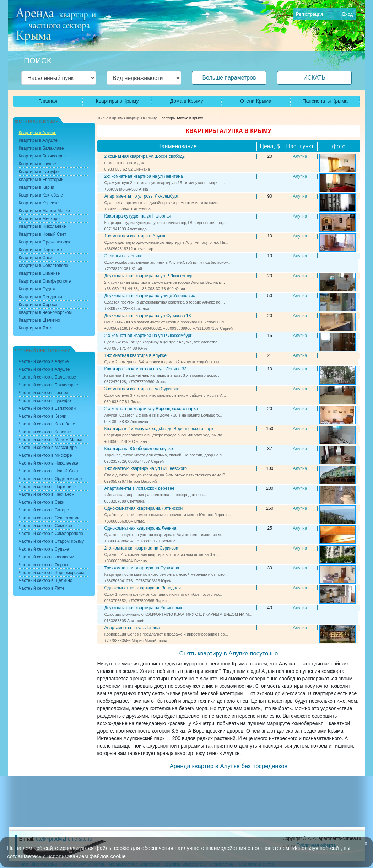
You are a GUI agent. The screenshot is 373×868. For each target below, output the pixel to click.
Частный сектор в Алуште (44, 369)
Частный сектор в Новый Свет (49, 471)
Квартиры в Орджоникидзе (45, 242)
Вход (348, 14)
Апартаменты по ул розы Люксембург (141, 196)
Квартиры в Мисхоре (39, 219)
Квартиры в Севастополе (44, 266)
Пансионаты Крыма (325, 101)
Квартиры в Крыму (117, 101)
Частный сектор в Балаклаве (47, 377)
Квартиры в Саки (36, 258)
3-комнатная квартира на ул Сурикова (142, 389)
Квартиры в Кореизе (39, 203)
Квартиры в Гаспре (37, 164)
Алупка (300, 156)
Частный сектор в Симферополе (51, 534)
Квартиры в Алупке (38, 133)
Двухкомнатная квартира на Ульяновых (143, 608)
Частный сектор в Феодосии (47, 557)
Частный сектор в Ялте (42, 588)
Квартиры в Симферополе (45, 281)
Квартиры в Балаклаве (41, 148)
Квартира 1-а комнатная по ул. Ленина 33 (146, 369)
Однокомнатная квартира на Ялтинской (144, 508)
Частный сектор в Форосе (44, 565)
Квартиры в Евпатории (41, 180)
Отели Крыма (256, 101)
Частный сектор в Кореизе (45, 432)
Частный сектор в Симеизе (45, 526)
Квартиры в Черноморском (45, 312)
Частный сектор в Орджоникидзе (51, 479)
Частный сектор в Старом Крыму (52, 541)
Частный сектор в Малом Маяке (51, 440)
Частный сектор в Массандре (48, 448)
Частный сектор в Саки (42, 502)
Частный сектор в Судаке (44, 549)
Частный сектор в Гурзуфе (45, 401)
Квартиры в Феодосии (40, 297)
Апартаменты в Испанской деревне (140, 488)
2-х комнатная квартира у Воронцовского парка (151, 409)
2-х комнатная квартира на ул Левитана (144, 176)
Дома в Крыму (187, 101)
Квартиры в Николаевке (42, 226)
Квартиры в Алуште (38, 140)
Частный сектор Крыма (43, 351)
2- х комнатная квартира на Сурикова (141, 548)
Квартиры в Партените (41, 250)
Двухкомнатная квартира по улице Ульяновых (150, 296)
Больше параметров (229, 78)
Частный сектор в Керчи (43, 416)
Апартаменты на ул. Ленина (132, 628)
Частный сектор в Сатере (44, 510)
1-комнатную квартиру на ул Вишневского (146, 468)
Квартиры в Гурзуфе (39, 172)
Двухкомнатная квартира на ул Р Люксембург (149, 276)
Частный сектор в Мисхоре (45, 455)
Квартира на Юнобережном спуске (139, 449)
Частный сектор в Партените (47, 487)
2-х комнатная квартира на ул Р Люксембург (148, 336)
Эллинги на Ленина (124, 256)
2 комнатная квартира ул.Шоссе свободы (145, 156)
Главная (48, 101)
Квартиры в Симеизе (39, 273)
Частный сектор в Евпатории (47, 408)
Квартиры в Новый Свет (43, 234)
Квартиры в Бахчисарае (42, 156)
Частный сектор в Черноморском (52, 573)
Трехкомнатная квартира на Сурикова (142, 568)
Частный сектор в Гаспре (44, 393)
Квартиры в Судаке (38, 289)
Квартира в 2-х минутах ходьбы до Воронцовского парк (159, 429)
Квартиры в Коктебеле (41, 195)
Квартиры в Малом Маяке (44, 211)
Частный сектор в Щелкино (46, 580)
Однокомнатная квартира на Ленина (140, 528)
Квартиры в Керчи (37, 187)
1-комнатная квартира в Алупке (136, 236)
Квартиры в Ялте (36, 328)
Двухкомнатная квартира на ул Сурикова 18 (148, 316)
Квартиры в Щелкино (40, 320)
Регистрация (309, 14)
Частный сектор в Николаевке (48, 463)
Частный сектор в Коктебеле (47, 424)
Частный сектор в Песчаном (47, 494)
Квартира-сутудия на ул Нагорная (138, 216)
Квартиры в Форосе (38, 305)
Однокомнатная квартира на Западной (143, 588)
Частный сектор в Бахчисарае (48, 385)
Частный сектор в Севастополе (50, 518)
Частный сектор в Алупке (44, 361)
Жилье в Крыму (110, 118)
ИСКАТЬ (314, 78)
